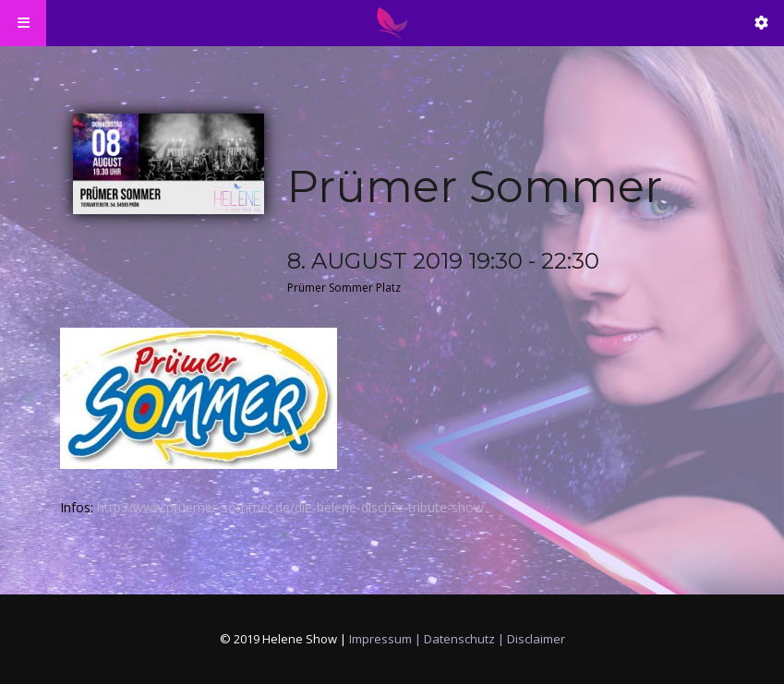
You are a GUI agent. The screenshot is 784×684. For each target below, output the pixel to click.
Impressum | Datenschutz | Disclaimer (457, 639)
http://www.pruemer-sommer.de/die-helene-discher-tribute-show (290, 507)
